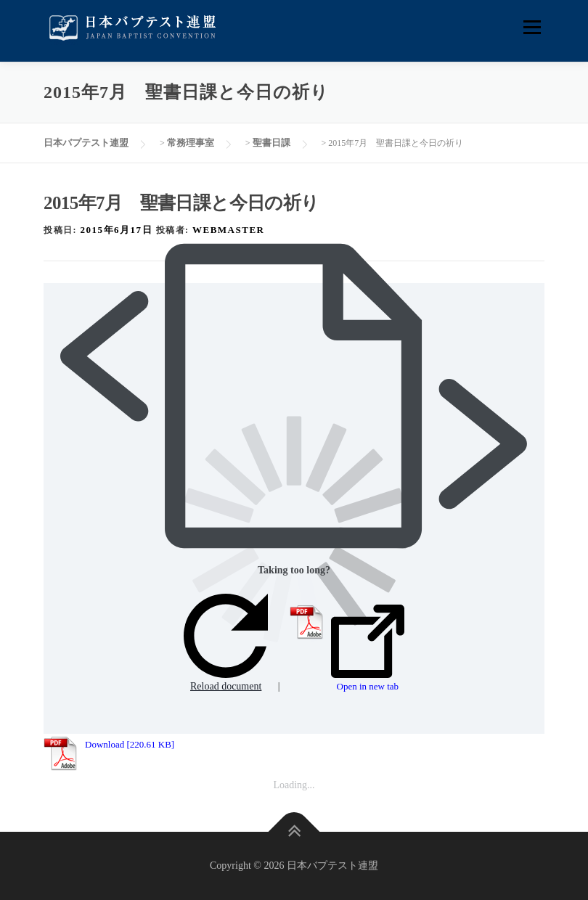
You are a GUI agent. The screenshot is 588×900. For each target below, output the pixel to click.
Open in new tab (368, 648)
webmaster (228, 230)
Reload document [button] (226, 643)
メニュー (532, 27)
